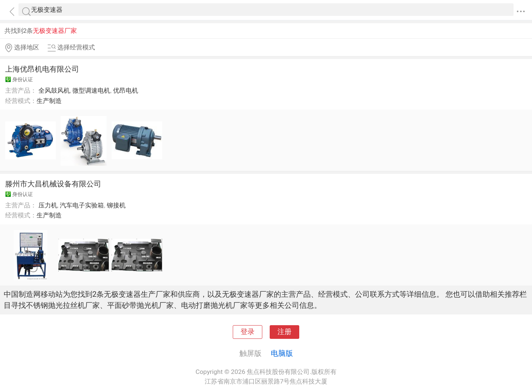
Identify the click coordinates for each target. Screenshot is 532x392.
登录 (248, 332)
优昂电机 (126, 90)
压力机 (48, 205)
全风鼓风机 (54, 90)
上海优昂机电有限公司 (42, 69)
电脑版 (282, 353)
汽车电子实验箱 (82, 205)
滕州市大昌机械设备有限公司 (53, 184)
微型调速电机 (91, 90)
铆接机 (116, 205)
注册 (284, 332)
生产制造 (49, 101)
